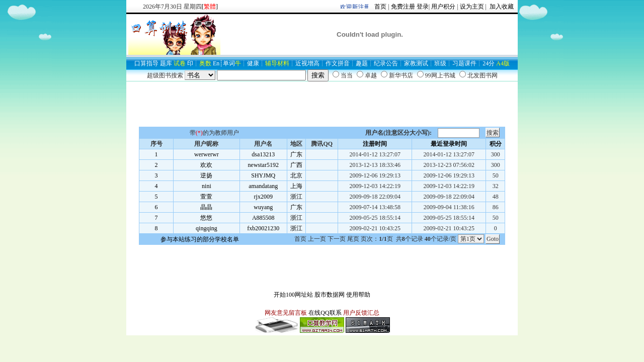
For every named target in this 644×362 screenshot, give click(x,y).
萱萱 (206, 197)
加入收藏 (501, 7)
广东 (296, 154)
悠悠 (206, 218)
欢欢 (206, 165)
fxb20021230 (263, 228)
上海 (296, 186)
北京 (296, 175)
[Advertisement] (322, 104)
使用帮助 (358, 295)
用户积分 (443, 7)
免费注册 (403, 7)
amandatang (263, 186)
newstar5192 (263, 165)
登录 (423, 7)
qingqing (207, 228)
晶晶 (206, 207)
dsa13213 (263, 154)
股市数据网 (330, 295)
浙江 (296, 197)
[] (210, 7)
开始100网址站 (293, 295)
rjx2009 (263, 197)
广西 (296, 165)
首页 (380, 7)
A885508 (263, 218)
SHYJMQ (263, 175)
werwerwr (207, 154)
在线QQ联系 (325, 313)
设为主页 (472, 7)
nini (207, 186)
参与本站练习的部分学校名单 (200, 239)
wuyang (263, 207)
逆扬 (206, 175)
